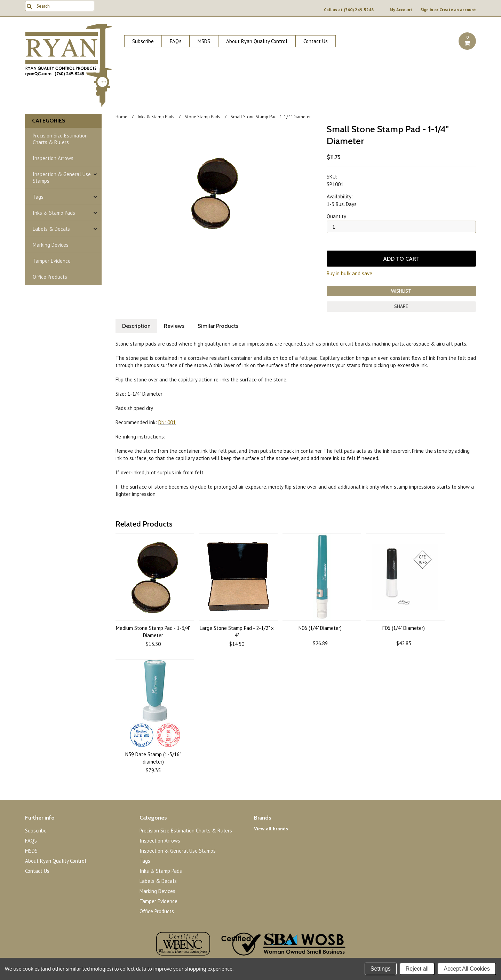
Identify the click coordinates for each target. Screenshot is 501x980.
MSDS (204, 41)
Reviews (174, 326)
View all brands (271, 829)
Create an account (458, 10)
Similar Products (218, 326)
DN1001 (167, 422)
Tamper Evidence (52, 261)
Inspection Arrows (53, 158)
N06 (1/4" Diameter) (320, 628)
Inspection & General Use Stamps (62, 177)
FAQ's (176, 41)
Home (121, 117)
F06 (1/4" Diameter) (404, 628)
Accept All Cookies (467, 969)
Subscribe (143, 41)
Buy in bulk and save (349, 273)
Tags (38, 197)
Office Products (50, 277)
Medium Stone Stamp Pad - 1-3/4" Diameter (153, 632)
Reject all (417, 969)
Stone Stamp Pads (202, 117)
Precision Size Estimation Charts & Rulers (60, 139)
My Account (401, 10)
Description (136, 326)
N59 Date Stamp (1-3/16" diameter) (153, 758)
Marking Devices (51, 245)
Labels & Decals (51, 229)
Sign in (427, 10)
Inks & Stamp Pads (54, 213)
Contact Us (316, 41)
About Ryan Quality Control (257, 41)
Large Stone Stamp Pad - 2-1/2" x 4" (237, 632)
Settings (381, 969)
